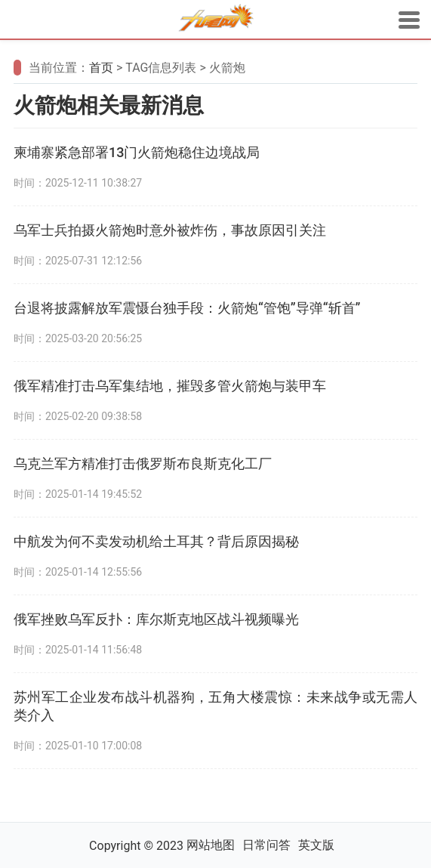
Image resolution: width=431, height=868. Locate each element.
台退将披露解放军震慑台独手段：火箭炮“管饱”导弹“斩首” (187, 308)
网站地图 (211, 845)
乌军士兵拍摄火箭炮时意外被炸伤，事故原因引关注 (170, 230)
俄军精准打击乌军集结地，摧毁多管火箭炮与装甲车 (170, 386)
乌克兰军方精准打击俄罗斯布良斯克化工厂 (143, 463)
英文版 (316, 845)
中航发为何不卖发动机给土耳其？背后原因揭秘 (156, 541)
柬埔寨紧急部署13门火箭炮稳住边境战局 (137, 152)
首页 (101, 68)
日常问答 (266, 845)
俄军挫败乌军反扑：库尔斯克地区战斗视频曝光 (156, 619)
